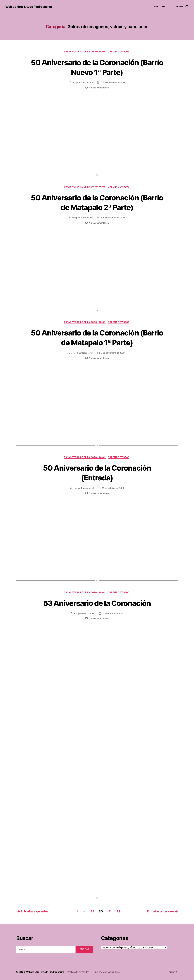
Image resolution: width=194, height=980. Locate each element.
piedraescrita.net (84, 83)
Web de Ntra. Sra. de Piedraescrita (31, 7)
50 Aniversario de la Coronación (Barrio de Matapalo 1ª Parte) (97, 338)
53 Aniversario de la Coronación (97, 603)
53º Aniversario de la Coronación (85, 593)
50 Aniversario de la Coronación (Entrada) (97, 473)
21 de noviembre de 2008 (113, 83)
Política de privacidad (80, 972)
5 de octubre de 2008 (113, 614)
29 (91, 912)
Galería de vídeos (119, 52)
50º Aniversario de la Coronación (85, 52)
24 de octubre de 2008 (113, 489)
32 (118, 912)
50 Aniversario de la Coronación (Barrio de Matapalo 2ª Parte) (97, 203)
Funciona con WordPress (109, 972)
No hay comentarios (99, 88)
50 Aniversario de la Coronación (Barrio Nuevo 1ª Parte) (97, 67)
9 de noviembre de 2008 (113, 353)
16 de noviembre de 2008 (113, 218)
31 (109, 912)
